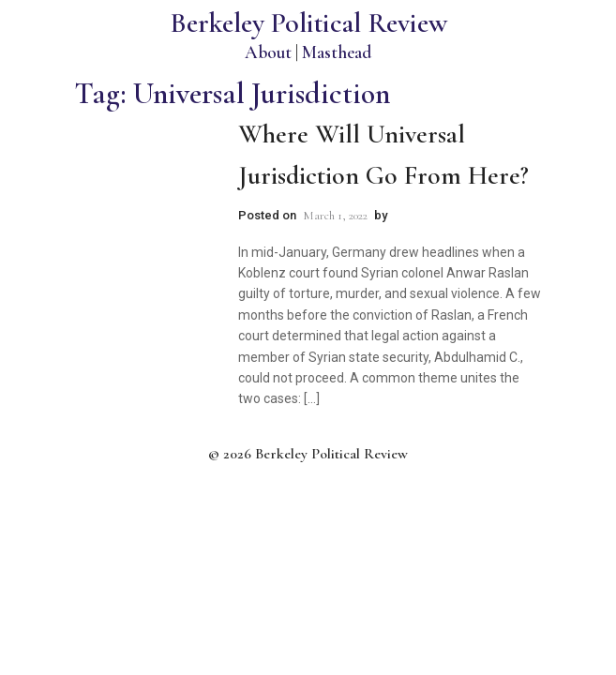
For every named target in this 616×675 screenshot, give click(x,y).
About (268, 52)
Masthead (337, 52)
